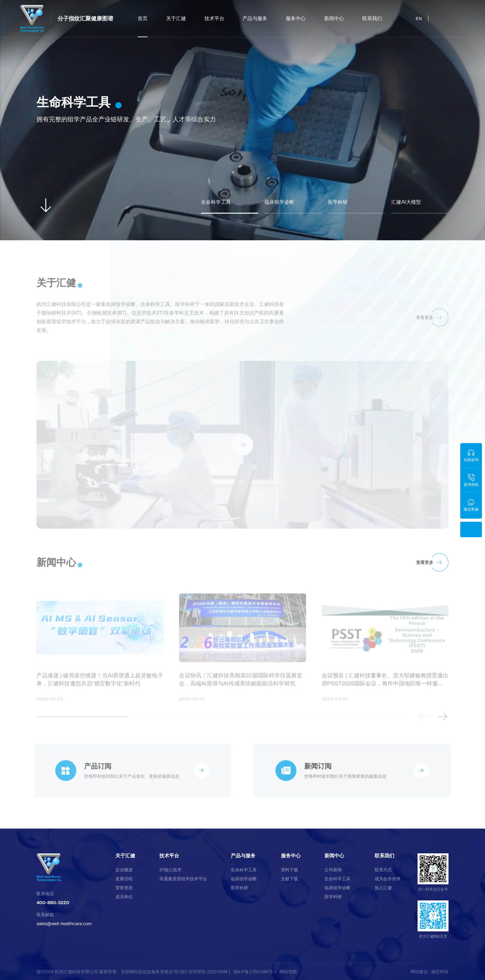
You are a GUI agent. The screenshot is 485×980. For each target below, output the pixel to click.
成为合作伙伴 (388, 879)
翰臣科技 (440, 972)
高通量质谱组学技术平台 (183, 879)
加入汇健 (383, 888)
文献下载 (290, 879)
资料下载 (290, 870)
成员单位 (124, 897)
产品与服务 (255, 18)
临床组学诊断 (244, 879)
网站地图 (288, 972)
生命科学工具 (244, 870)
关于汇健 (176, 18)
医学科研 (239, 888)
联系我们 (372, 18)
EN (419, 19)
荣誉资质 (124, 888)
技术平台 (214, 18)
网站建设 (419, 972)
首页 (143, 26)
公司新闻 (333, 870)
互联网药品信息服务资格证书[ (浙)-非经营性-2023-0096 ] (176, 972)
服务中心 (296, 18)
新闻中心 (334, 18)
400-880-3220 (53, 902)
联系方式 (383, 870)
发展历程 (124, 879)
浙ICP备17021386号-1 (255, 972)
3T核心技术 (170, 870)
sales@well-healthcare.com (64, 923)
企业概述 (124, 870)
